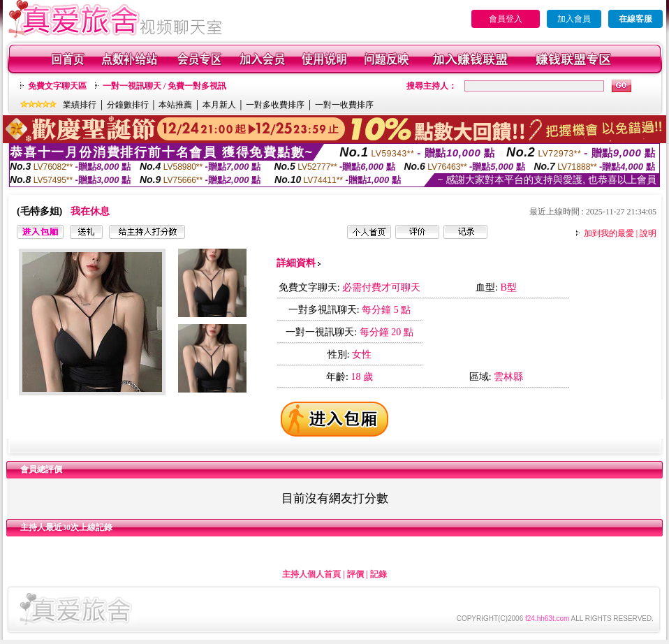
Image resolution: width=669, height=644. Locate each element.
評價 (355, 574)
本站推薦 (175, 105)
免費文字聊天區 (57, 86)
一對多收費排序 (275, 105)
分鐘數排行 (128, 105)
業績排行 (80, 105)
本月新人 (219, 105)
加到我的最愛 (609, 233)
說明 (648, 233)
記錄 (378, 574)
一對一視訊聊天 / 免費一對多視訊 (164, 86)
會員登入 (506, 19)
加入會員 (574, 19)
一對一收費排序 (344, 105)
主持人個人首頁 (311, 574)
